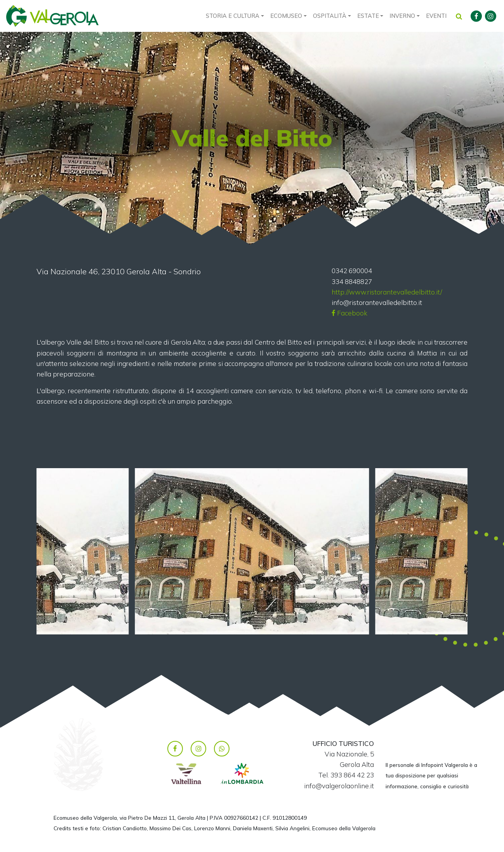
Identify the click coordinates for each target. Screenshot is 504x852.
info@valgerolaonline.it (339, 786)
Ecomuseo (286, 16)
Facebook (349, 313)
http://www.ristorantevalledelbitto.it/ (387, 292)
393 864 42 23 (352, 775)
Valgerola (52, 16)
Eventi (436, 16)
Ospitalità (330, 16)
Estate (368, 16)
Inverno (402, 16)
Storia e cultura (233, 16)
